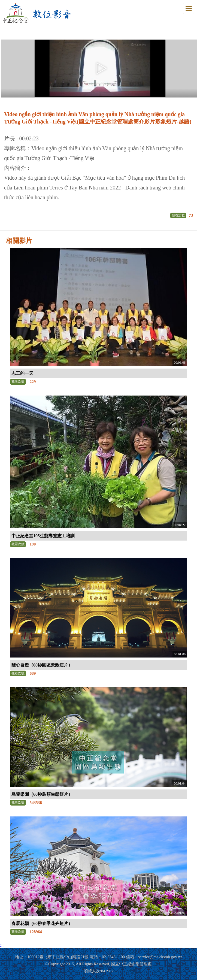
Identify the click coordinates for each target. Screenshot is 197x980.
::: (2, 945)
